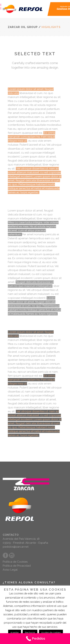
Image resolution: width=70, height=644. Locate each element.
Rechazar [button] (30, 633)
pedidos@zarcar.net (16, 547)
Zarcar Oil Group (23, 27)
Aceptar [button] (15, 633)
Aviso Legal (10, 570)
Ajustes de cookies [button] (51, 633)
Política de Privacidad (17, 566)
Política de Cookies (15, 562)
